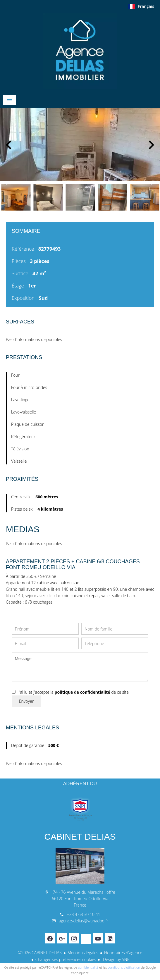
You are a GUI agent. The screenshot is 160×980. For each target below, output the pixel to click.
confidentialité (88, 967)
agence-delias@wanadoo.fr (84, 921)
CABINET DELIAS (80, 837)
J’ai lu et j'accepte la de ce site (74, 692)
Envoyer (26, 701)
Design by (116, 959)
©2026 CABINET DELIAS (40, 953)
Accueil (80, 51)
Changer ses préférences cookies (66, 959)
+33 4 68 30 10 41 (83, 914)
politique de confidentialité (82, 692)
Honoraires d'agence (123, 953)
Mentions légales (83, 953)
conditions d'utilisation (124, 967)
